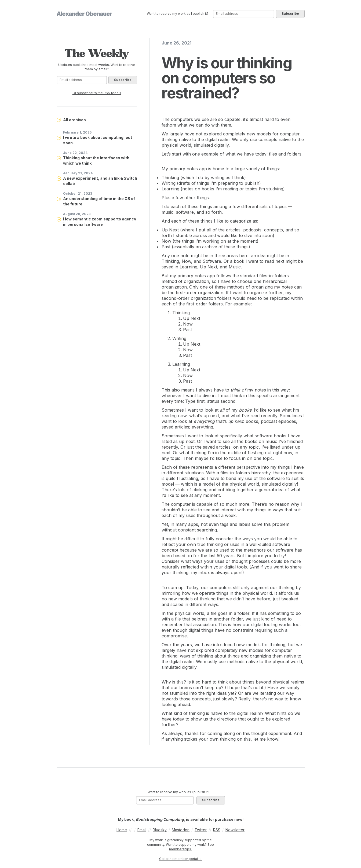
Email (142, 830)
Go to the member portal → (180, 859)
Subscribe (290, 14)
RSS (217, 830)
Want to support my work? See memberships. (190, 847)
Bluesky (160, 830)
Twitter (201, 830)
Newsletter (235, 830)
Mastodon (181, 830)
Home (122, 830)
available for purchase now (216, 819)
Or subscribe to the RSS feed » (97, 93)
